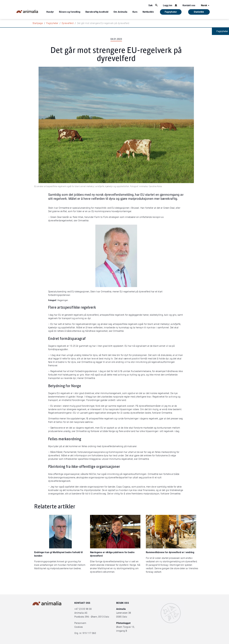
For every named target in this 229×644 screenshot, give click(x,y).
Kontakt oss (189, 5)
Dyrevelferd (68, 23)
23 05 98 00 (85, 609)
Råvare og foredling (70, 12)
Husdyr (50, 12)
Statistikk (199, 12)
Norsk (205, 5)
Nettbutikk (148, 12)
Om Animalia (120, 12)
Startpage (38, 23)
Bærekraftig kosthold (97, 12)
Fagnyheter (171, 12)
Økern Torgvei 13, (126, 627)
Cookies (79, 627)
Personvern (80, 623)
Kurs (135, 12)
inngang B (122, 631)
